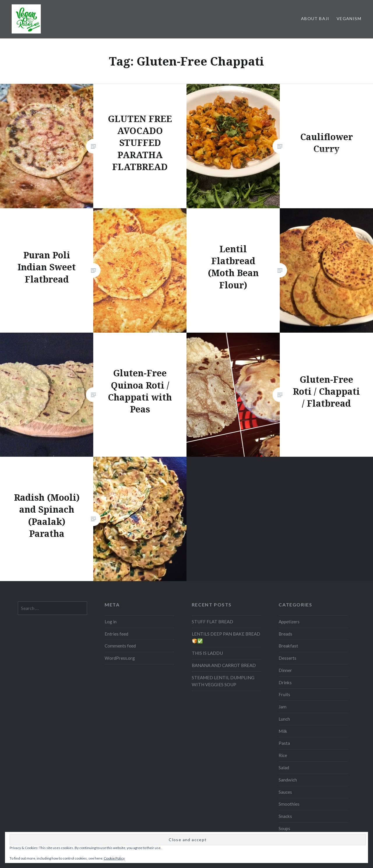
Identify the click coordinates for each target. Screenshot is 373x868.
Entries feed (116, 581)
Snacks (285, 763)
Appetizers (289, 569)
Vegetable (288, 800)
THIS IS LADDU (207, 600)
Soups (284, 775)
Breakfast (288, 593)
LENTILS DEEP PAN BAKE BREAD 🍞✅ (226, 584)
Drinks (285, 629)
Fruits (284, 641)
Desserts (287, 605)
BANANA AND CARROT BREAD (224, 612)
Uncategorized (293, 788)
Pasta (284, 690)
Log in (111, 569)
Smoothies (289, 751)
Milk (283, 678)
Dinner (285, 617)
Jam (283, 654)
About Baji (315, 18)
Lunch (284, 666)
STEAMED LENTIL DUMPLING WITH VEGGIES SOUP (223, 628)
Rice (283, 702)
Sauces (285, 739)
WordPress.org (120, 605)
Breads (285, 581)
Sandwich (288, 727)
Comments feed (120, 593)
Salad (284, 714)
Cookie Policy (114, 858)
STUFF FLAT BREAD (212, 569)
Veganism (349, 18)
